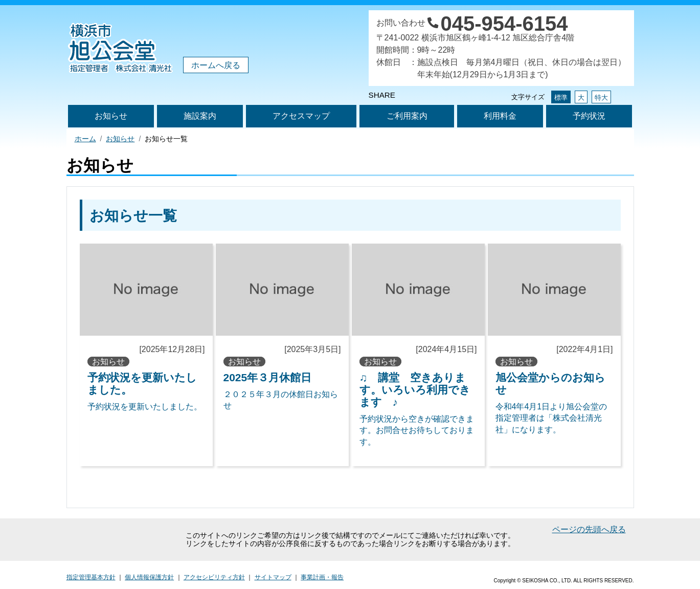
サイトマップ (273, 577)
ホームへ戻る (216, 65)
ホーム (85, 139)
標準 (561, 97)
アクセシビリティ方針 (214, 577)
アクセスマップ (301, 116)
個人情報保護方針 (149, 577)
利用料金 (500, 116)
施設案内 (200, 116)
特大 (601, 97)
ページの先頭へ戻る (589, 529)
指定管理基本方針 (91, 577)
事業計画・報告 (322, 577)
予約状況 (589, 116)
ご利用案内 (407, 116)
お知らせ (111, 116)
